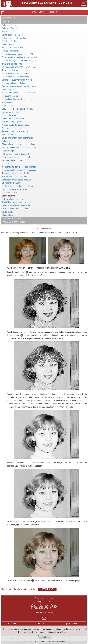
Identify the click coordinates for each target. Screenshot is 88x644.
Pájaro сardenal (9, 106)
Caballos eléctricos (10, 41)
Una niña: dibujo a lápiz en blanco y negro (19, 147)
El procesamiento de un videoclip (16, 77)
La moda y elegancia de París (14, 83)
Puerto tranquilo (9, 151)
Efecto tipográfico (9, 32)
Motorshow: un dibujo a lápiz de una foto (19, 167)
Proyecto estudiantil (10, 51)
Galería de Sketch (9, 25)
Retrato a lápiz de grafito (12, 199)
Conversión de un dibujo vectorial (16, 157)
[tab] (44, 18)
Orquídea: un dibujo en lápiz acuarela (17, 109)
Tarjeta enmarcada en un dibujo (15, 173)
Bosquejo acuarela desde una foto (16, 180)
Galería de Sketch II (10, 28)
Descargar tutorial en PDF (14, 222)
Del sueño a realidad (11, 135)
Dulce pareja (7, 141)
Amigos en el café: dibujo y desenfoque (18, 125)
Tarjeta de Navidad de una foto (15, 131)
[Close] (85, 629)
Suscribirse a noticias (44, 616)
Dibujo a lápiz (8, 215)
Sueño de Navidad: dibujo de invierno (17, 186)
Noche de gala (8, 90)
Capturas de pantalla (12, 219)
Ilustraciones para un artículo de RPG (17, 54)
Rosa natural (7, 102)
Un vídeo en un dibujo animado (15, 209)
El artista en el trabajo (11, 128)
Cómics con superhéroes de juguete (17, 80)
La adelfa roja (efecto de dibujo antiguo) (19, 61)
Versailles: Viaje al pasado (13, 122)
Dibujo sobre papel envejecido (15, 118)
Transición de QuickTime (12, 64)
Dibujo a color (8, 212)
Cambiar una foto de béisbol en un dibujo (19, 170)
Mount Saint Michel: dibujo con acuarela (18, 93)
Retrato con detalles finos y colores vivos (19, 86)
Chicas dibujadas (9, 115)
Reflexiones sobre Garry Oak (14, 38)
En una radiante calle (11, 96)
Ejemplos (7, 21)
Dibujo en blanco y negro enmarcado (17, 138)
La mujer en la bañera (11, 183)
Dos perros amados (10, 112)
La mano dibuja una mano (13, 160)
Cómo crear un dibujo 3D (12, 35)
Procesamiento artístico (12, 193)
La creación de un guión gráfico (15, 73)
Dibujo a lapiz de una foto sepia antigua (18, 144)
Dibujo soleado (8, 44)
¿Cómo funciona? (10, 18)
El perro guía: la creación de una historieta (20, 57)
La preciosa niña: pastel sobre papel (17, 99)
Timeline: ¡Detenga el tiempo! (14, 48)
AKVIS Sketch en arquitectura (14, 202)
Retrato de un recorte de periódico (17, 154)
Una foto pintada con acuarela (15, 189)
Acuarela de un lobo (10, 164)
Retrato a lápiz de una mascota (15, 177)
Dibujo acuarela (9, 196)
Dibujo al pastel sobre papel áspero (17, 206)
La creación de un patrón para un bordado (20, 67)
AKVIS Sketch (45, 233)
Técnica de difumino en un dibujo (16, 70)
